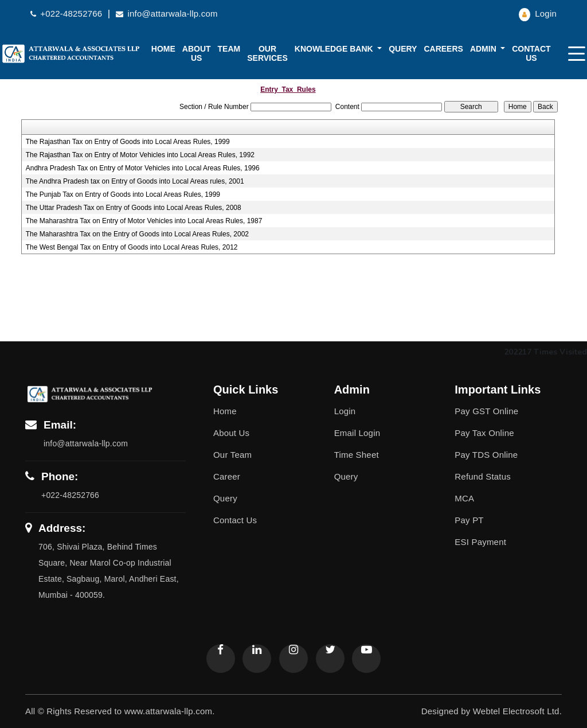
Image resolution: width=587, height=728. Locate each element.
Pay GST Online (486, 411)
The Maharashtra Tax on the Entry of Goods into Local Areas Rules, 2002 (137, 234)
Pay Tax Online (484, 433)
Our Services (267, 53)
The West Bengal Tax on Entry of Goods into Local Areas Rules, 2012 (132, 247)
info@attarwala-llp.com (167, 13)
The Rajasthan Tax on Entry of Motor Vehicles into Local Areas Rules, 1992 (140, 155)
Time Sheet (357, 455)
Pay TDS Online (486, 455)
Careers (443, 49)
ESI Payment (480, 542)
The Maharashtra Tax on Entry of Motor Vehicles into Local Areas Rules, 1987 (144, 221)
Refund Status (483, 476)
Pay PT (469, 520)
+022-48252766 (68, 13)
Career (227, 476)
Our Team (232, 455)
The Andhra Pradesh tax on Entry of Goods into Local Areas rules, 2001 (135, 181)
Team (229, 49)
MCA (464, 498)
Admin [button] (484, 49)
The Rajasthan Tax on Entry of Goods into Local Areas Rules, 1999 (128, 142)
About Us (231, 433)
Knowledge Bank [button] (335, 49)
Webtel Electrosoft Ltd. (517, 711)
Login (538, 13)
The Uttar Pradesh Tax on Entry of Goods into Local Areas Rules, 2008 (134, 208)
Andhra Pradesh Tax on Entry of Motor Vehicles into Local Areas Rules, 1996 (143, 168)
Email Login (357, 433)
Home (163, 49)
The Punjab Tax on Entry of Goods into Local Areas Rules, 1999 (123, 194)
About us (197, 53)
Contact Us (531, 53)
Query (403, 49)
